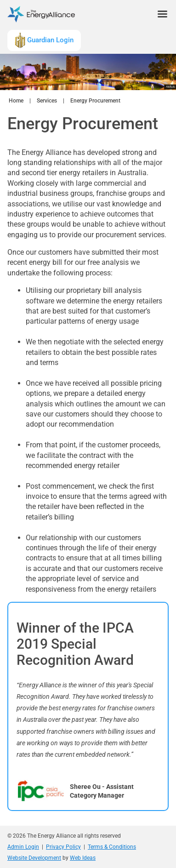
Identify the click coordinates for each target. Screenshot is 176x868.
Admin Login (23, 847)
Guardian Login (44, 40)
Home (16, 101)
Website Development (34, 858)
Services (47, 101)
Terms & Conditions (112, 847)
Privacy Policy (63, 847)
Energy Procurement (95, 101)
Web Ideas (83, 858)
